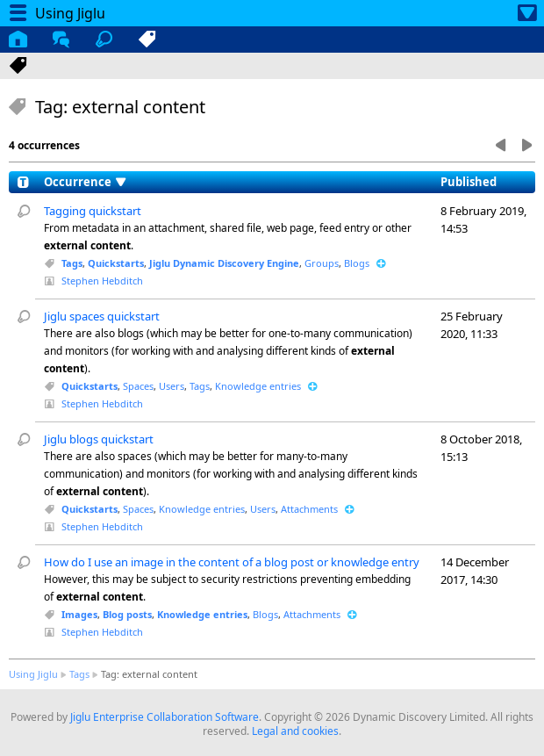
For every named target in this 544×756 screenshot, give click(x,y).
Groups (322, 263)
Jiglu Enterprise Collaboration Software (165, 717)
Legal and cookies (295, 731)
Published (469, 182)
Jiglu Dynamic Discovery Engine (224, 263)
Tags (72, 263)
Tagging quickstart (93, 211)
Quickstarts (116, 263)
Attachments (309, 509)
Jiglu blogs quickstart (99, 439)
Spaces (138, 386)
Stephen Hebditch (102, 281)
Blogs (357, 263)
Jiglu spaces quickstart (102, 316)
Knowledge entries (258, 386)
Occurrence (78, 182)
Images (79, 614)
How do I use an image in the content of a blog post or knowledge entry (232, 562)
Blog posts (127, 614)
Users (172, 386)
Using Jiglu (33, 674)
